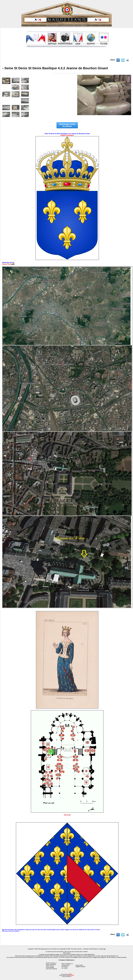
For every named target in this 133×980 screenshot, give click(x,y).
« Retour (112, 60)
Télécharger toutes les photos (67, 125)
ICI (13, 263)
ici (105, 949)
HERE (13, 264)
